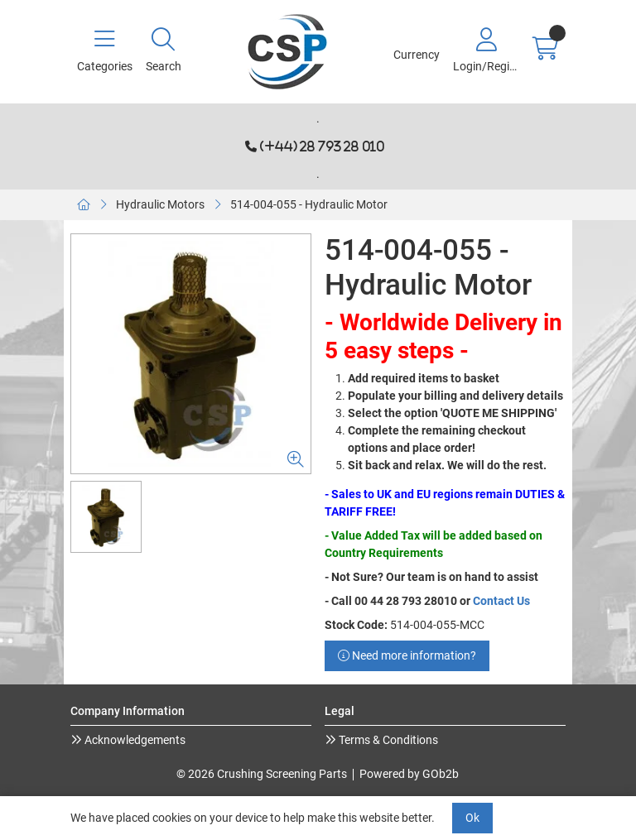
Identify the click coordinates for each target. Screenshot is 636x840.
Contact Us (501, 601)
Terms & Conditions (387, 740)
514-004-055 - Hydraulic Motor (309, 204)
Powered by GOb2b (409, 774)
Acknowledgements (134, 740)
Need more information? (407, 655)
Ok (472, 818)
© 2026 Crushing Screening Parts (262, 774)
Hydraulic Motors (160, 204)
